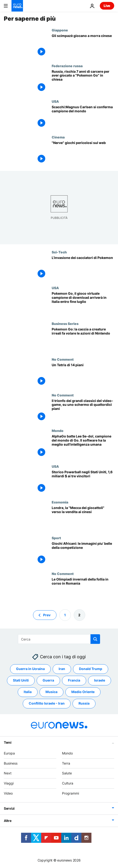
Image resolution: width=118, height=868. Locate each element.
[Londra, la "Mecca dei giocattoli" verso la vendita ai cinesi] (83, 518)
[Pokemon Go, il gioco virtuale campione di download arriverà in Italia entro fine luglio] (83, 304)
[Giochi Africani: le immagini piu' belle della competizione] (83, 554)
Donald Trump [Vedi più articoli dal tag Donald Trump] (91, 669)
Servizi (9, 808)
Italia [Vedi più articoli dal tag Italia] (28, 692)
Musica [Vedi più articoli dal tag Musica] (51, 692)
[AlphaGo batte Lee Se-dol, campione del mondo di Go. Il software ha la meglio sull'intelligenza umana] (83, 446)
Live (107, 6)
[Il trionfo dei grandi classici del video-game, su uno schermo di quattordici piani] (83, 411)
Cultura (68, 783)
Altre (8, 820)
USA (55, 101)
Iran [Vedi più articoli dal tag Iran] (62, 669)
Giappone (60, 30)
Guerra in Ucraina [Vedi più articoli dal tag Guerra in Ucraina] (30, 669)
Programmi (70, 793)
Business (11, 763)
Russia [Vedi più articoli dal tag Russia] (84, 703)
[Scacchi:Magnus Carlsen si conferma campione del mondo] (83, 117)
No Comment (63, 359)
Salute (67, 773)
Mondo (58, 431)
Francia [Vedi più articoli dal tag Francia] (74, 680)
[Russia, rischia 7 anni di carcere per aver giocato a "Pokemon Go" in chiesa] (83, 82)
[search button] (95, 639)
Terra (66, 763)
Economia (60, 502)
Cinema (58, 137)
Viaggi (9, 783)
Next (8, 773)
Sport (56, 538)
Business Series (65, 323)
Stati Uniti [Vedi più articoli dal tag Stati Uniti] (21, 680)
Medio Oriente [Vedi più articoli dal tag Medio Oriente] (83, 692)
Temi (8, 742)
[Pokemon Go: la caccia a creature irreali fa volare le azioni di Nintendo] (83, 339)
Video (8, 793)
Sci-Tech (59, 252)
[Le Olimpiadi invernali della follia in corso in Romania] (83, 590)
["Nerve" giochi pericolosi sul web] (83, 153)
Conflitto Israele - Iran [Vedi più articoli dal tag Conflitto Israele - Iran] (47, 703)
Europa (9, 753)
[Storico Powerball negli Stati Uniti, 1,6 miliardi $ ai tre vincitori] (83, 482)
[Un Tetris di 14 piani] (83, 375)
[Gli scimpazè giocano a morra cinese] (83, 46)
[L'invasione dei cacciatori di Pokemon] (83, 268)
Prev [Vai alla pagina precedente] (47, 615)
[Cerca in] (59, 639)
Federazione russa (67, 66)
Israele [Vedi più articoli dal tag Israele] (100, 680)
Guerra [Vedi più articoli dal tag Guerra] (48, 680)
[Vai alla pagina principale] (17, 6)
